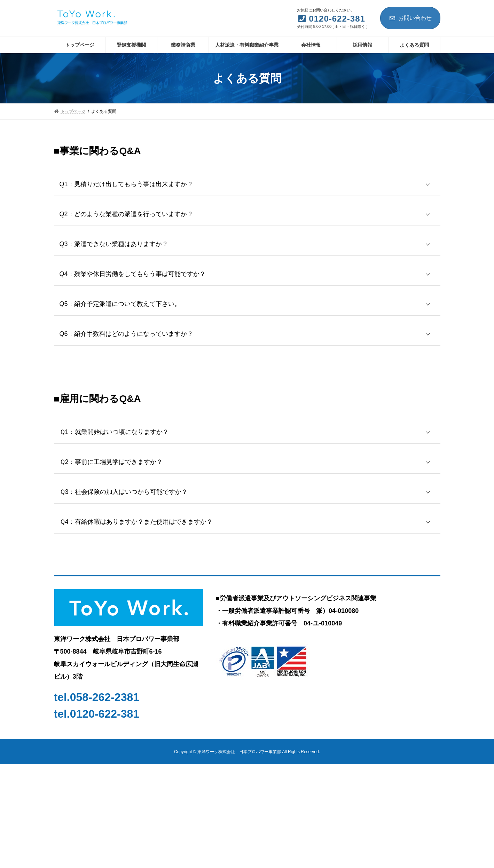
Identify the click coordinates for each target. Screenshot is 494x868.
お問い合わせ (410, 18)
